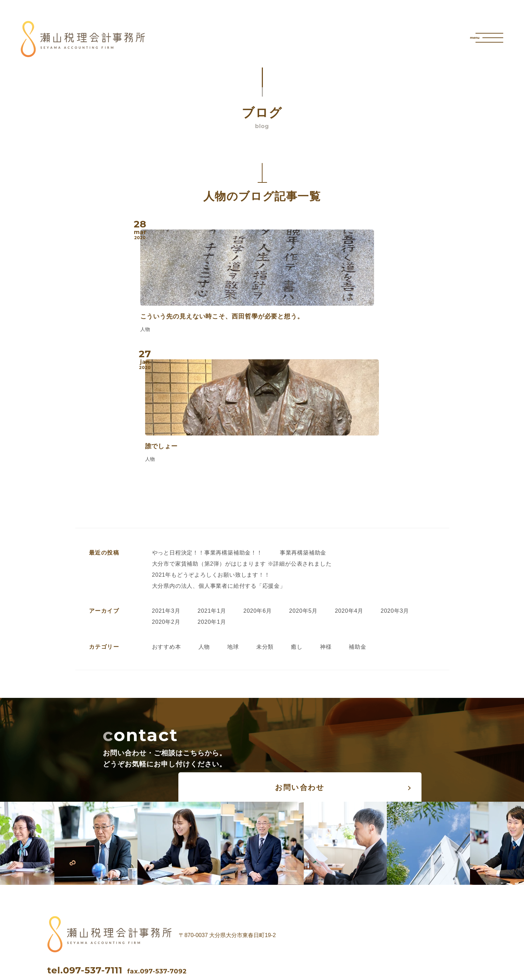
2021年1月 (212, 502)
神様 (326, 538)
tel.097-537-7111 (85, 861)
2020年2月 (166, 513)
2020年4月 (349, 502)
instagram (180, 887)
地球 (233, 538)
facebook (89, 887)
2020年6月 (258, 502)
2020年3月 (395, 502)
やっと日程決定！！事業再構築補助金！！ (207, 444)
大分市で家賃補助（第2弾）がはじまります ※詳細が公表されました (242, 455)
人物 (204, 538)
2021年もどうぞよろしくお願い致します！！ (211, 466)
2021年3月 (166, 502)
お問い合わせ (333, 640)
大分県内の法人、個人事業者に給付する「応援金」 (219, 477)
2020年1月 (212, 513)
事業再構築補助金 (303, 444)
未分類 (265, 538)
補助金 (357, 538)
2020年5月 (303, 502)
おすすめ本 (167, 538)
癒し (297, 538)
